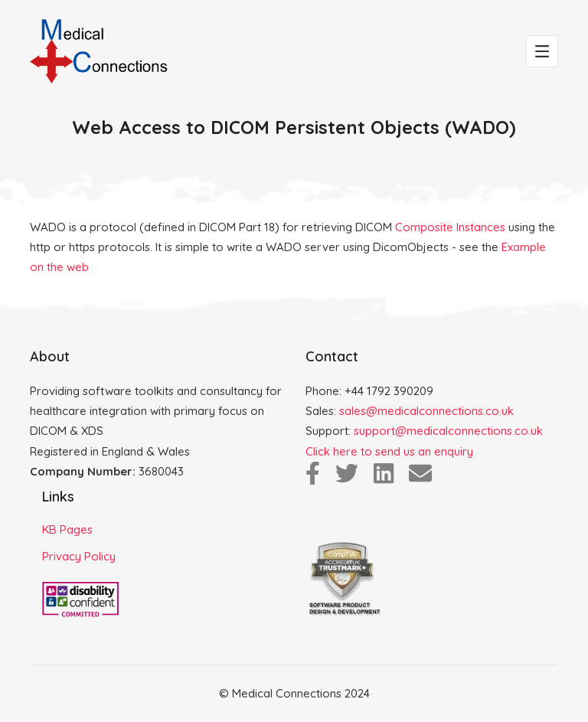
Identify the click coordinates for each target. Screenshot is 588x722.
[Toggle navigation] (542, 51)
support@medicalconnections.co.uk (448, 431)
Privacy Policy (79, 556)
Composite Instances (450, 227)
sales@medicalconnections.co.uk (426, 411)
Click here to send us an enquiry (389, 451)
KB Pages (67, 529)
